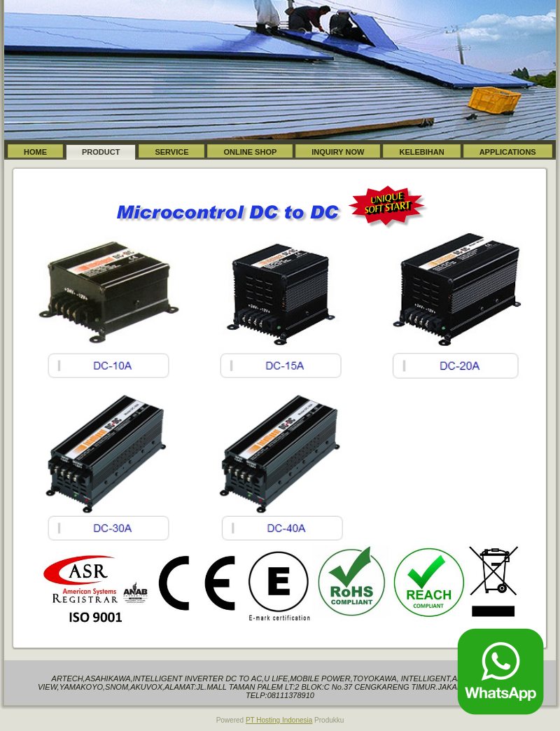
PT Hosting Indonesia (279, 720)
